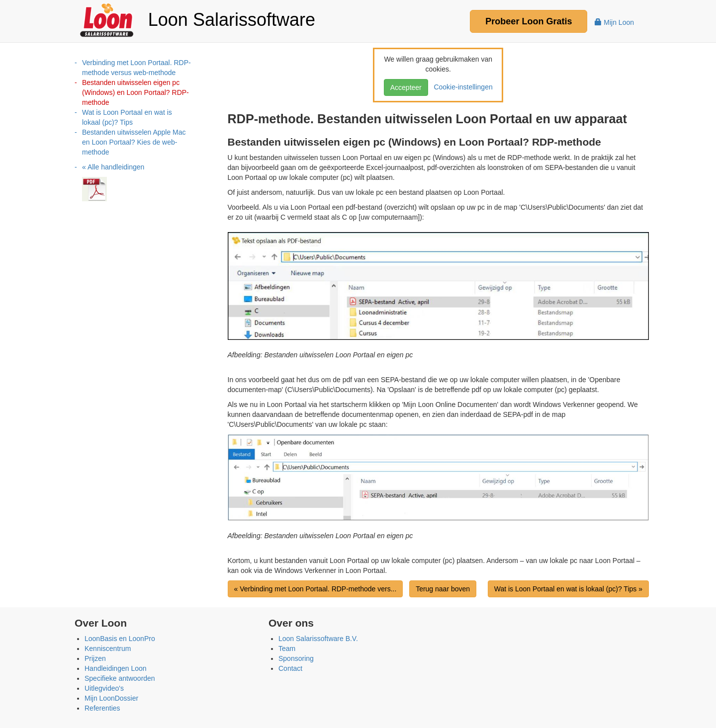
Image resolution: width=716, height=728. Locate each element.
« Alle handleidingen (113, 167)
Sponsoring (296, 658)
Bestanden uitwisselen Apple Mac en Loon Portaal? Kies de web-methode (134, 142)
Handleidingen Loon (116, 668)
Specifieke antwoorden (120, 678)
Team (287, 648)
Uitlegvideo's (104, 688)
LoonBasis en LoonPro (120, 639)
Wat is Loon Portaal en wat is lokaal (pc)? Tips (127, 117)
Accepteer (406, 87)
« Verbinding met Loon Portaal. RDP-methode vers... (315, 589)
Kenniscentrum (108, 648)
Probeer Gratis (529, 21)
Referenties (102, 708)
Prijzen (95, 658)
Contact (290, 668)
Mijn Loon (614, 22)
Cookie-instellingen (461, 87)
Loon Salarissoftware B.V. (318, 639)
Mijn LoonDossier (111, 698)
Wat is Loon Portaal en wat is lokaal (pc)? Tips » (568, 589)
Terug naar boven (443, 589)
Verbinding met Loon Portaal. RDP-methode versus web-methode (136, 68)
